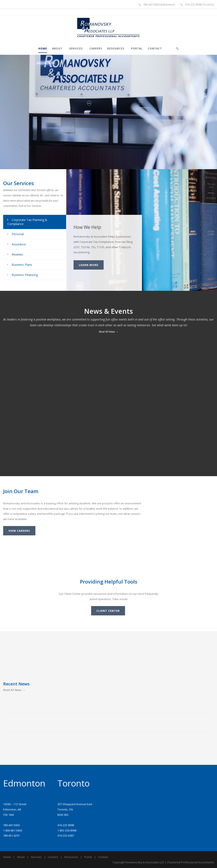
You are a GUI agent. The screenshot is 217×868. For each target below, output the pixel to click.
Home (43, 49)
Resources (116, 49)
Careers (96, 49)
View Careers (19, 531)
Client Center (108, 611)
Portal (137, 49)
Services (76, 49)
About (57, 49)
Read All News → (109, 332)
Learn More (89, 265)
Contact (155, 49)
